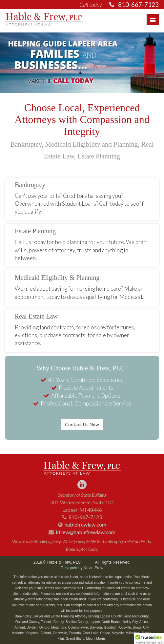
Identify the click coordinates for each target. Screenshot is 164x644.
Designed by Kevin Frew (82, 568)
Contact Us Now (82, 424)
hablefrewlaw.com (85, 524)
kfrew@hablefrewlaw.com (86, 532)
